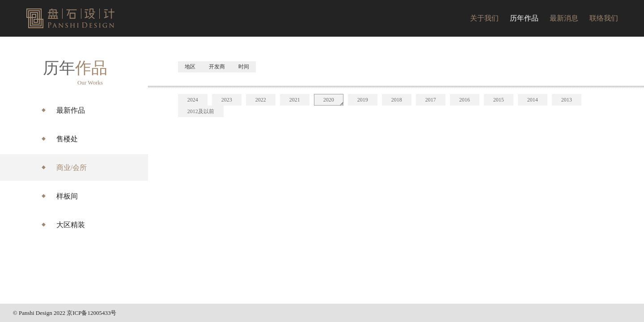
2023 (227, 100)
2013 (567, 100)
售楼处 (67, 139)
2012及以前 (201, 111)
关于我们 (484, 18)
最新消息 (564, 18)
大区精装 (71, 225)
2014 (533, 100)
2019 (363, 100)
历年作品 (524, 18)
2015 (499, 100)
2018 (397, 100)
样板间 (67, 196)
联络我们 (604, 18)
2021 (295, 100)
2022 (261, 100)
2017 (431, 100)
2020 (329, 100)
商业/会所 (72, 167)
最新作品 (71, 110)
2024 (193, 100)
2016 (465, 100)
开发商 (217, 67)
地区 (190, 67)
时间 (244, 67)
